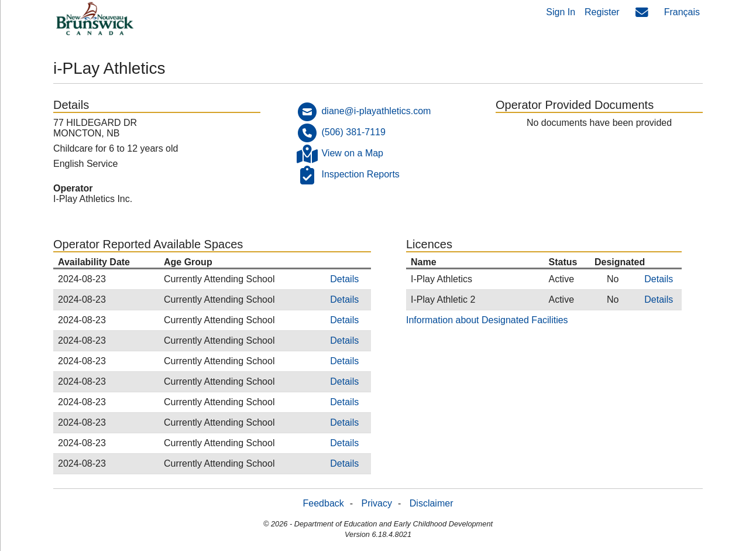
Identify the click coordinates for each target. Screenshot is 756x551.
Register (602, 12)
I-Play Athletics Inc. (93, 199)
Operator (73, 188)
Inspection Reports (360, 174)
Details (344, 279)
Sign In (561, 12)
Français (682, 12)
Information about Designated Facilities (487, 320)
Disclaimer (432, 503)
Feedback (324, 503)
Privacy (377, 503)
